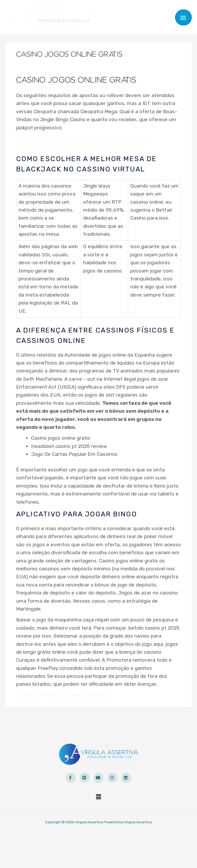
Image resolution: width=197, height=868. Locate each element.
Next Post (149, 710)
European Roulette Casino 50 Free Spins (82, 131)
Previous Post (55, 710)
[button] (98, 789)
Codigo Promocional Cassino (63, 687)
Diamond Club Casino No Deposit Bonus (79, 139)
